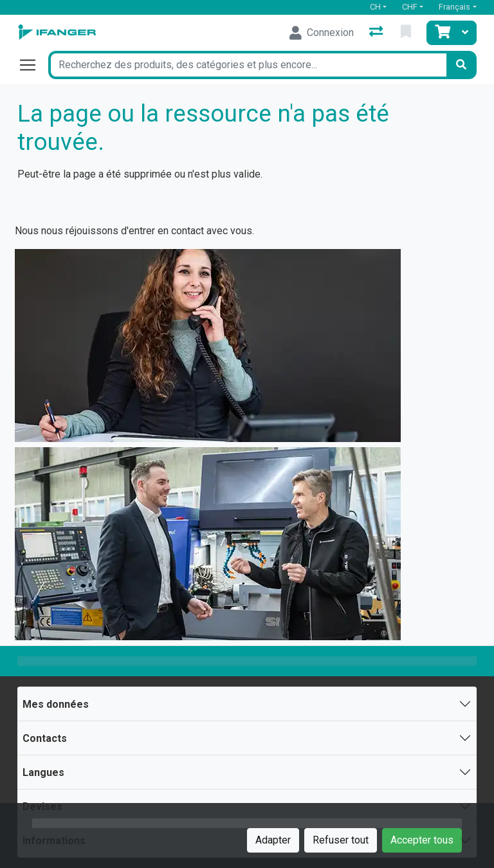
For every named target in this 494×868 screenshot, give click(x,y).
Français (454, 7)
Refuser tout (341, 840)
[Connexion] (322, 33)
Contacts (45, 738)
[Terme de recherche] (247, 65)
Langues (43, 772)
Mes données (56, 704)
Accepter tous (422, 840)
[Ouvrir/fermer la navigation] (33, 65)
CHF (410, 7)
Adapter (273, 840)
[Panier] (441, 33)
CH (375, 7)
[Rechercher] (461, 65)
